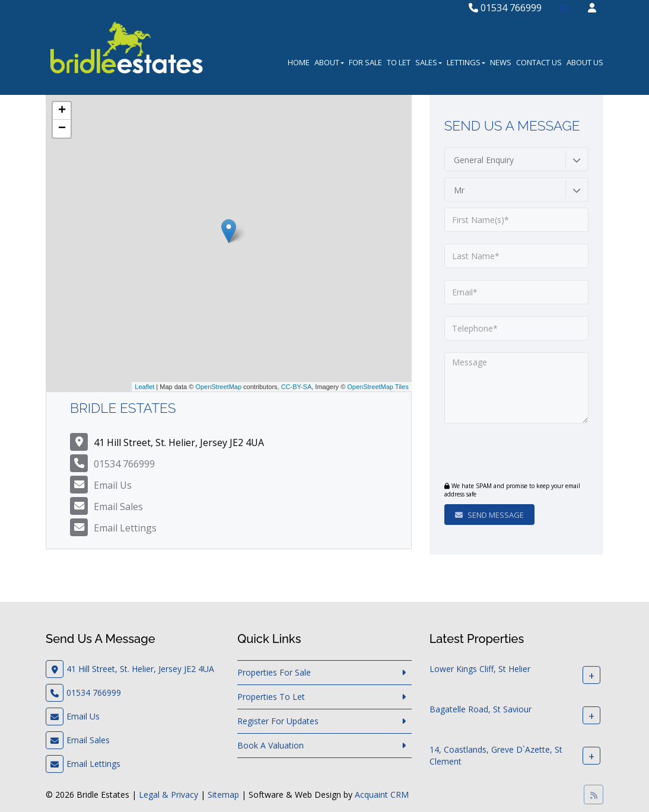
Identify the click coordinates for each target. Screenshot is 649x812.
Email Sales (118, 507)
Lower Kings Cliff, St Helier (480, 669)
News (501, 62)
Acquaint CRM (382, 795)
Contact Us (539, 62)
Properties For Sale (274, 672)
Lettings (466, 62)
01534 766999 (505, 8)
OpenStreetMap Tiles (378, 387)
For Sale (365, 62)
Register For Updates (278, 721)
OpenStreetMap (218, 387)
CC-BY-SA (297, 387)
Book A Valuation (271, 745)
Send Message (489, 515)
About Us (585, 62)
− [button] (62, 129)
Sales (429, 62)
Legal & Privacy (168, 795)
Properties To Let (271, 697)
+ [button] (62, 111)
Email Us (113, 485)
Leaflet (144, 387)
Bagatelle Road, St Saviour (481, 710)
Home (299, 62)
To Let (399, 62)
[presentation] (516, 454)
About (329, 62)
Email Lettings (125, 528)
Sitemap (223, 795)
